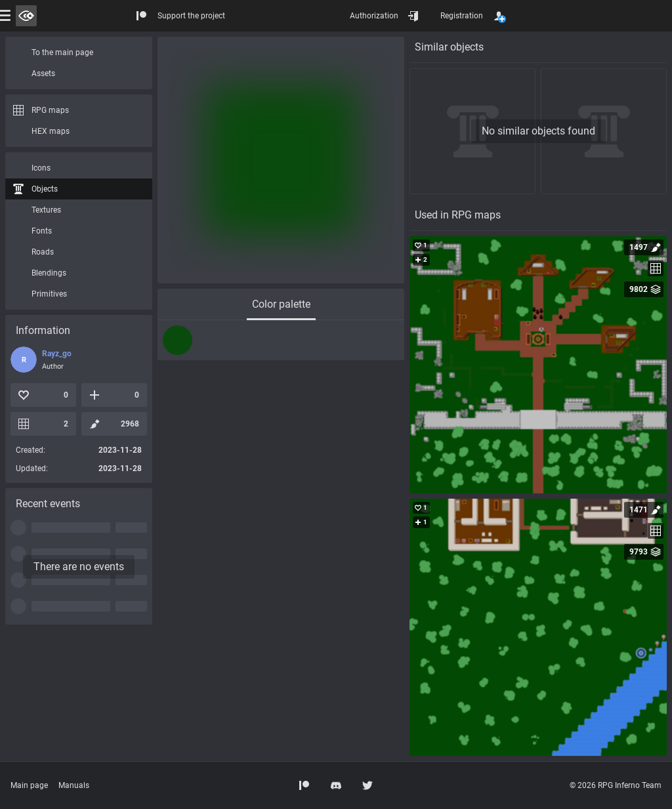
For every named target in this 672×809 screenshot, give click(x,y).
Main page (29, 785)
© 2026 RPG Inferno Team (616, 785)
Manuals (74, 785)
